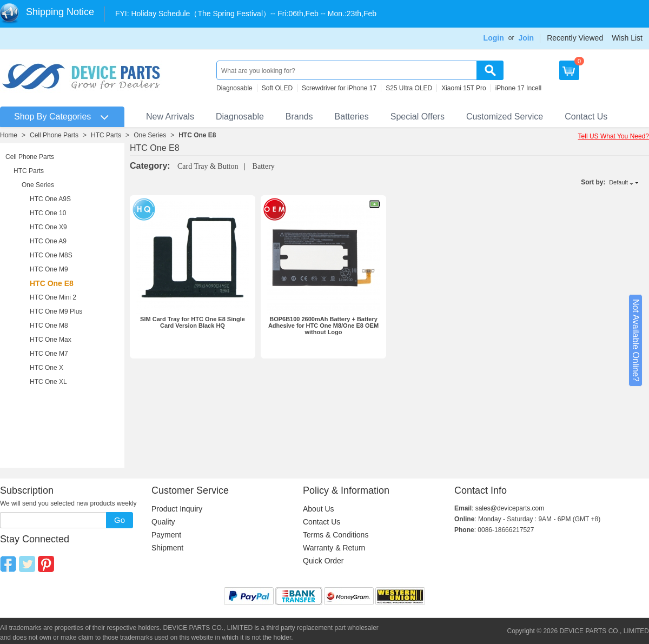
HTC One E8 (197, 135)
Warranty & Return (334, 548)
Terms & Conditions (336, 535)
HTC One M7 (49, 354)
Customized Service (505, 117)
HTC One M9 (49, 269)
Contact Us (586, 117)
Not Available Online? (636, 340)
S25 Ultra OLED (409, 88)
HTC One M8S (51, 255)
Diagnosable (234, 88)
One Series (150, 135)
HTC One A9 (48, 241)
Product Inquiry (177, 509)
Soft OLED (277, 88)
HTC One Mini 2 (53, 297)
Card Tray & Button (208, 166)
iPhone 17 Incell (518, 88)
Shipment (167, 548)
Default (618, 182)
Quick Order (323, 561)
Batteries (352, 117)
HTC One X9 (48, 227)
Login (494, 38)
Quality (163, 522)
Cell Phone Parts (54, 135)
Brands (299, 117)
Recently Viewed (575, 38)
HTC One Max (51, 340)
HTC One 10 (48, 213)
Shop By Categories (52, 117)
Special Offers (418, 117)
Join (526, 38)
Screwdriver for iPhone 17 (339, 88)
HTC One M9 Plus (56, 311)
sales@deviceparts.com (510, 508)
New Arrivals (170, 117)
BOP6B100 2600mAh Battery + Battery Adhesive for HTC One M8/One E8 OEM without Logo (323, 326)
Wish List (627, 38)
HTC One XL (48, 382)
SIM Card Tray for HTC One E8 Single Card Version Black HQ (193, 322)
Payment (166, 535)
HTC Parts (106, 135)
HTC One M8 (49, 326)
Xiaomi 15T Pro (463, 88)
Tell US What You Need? (614, 136)
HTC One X (47, 368)
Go (120, 520)
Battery (264, 166)
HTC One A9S (50, 199)
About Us (319, 509)
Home (9, 135)
